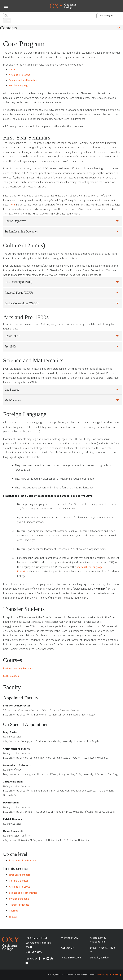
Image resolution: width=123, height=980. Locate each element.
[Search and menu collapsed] (6, 6)
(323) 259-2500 (34, 952)
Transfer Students (19, 905)
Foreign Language (19, 85)
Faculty (13, 917)
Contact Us (67, 948)
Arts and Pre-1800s (20, 75)
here (12, 205)
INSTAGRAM (48, 959)
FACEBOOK (40, 959)
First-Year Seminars (20, 875)
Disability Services (100, 957)
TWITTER (44, 959)
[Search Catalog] (50, 16)
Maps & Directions (71, 957)
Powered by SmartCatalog (109, 975)
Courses (13, 911)
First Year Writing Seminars (18, 668)
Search (7, 21)
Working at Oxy (70, 938)
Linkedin (27, 963)
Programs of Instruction (22, 860)
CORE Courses (11, 676)
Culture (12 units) (18, 881)
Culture (13, 69)
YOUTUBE (52, 959)
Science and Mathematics (23, 80)
